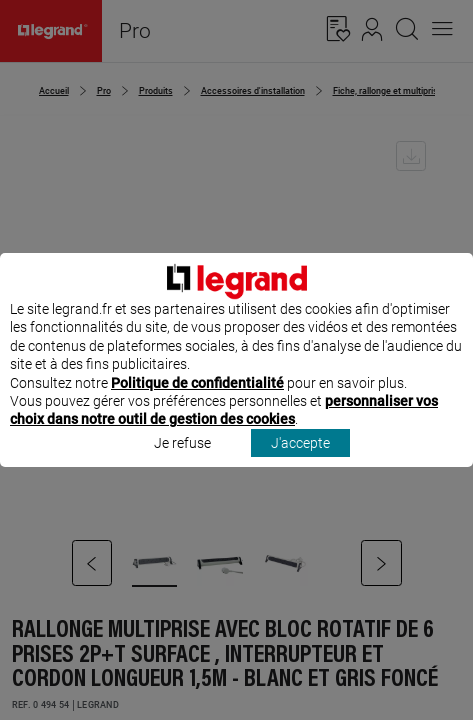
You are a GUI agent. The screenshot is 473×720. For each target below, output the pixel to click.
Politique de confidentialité (197, 401)
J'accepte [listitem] (300, 461)
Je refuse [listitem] (182, 461)
